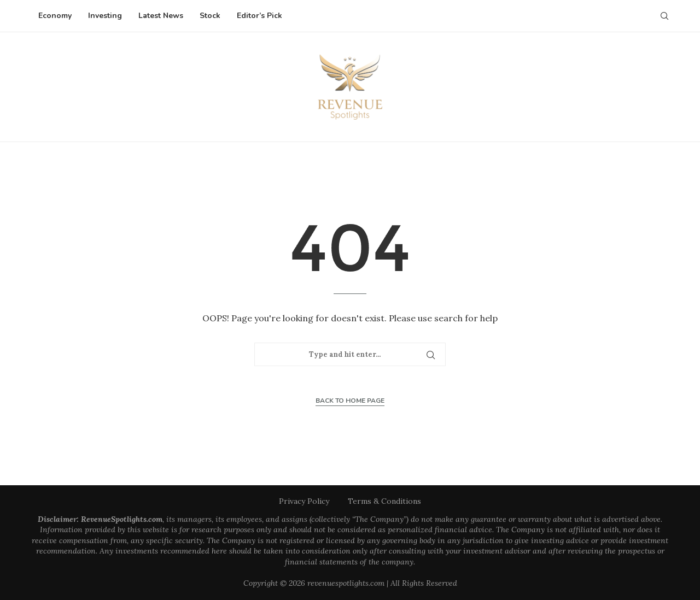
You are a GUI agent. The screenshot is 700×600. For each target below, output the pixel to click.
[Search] (664, 16)
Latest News (161, 16)
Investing (105, 16)
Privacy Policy (304, 501)
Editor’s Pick (259, 16)
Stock (210, 16)
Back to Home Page (350, 401)
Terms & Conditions (384, 501)
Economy (55, 16)
